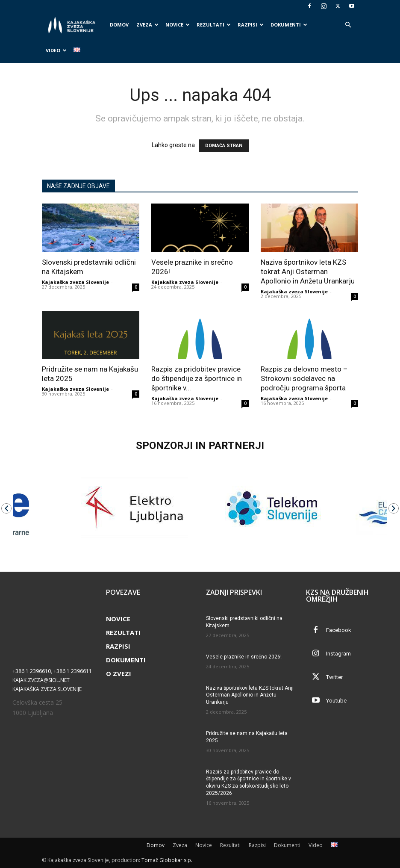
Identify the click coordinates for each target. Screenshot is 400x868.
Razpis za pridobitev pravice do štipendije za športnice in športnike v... (197, 378)
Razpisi (251, 25)
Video (56, 50)
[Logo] (74, 25)
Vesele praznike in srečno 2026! (244, 657)
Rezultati (214, 25)
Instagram (338, 654)
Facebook (339, 630)
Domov (119, 25)
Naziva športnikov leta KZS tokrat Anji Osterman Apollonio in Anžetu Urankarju (308, 272)
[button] (348, 25)
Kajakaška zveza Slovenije (75, 282)
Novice (178, 25)
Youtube (336, 701)
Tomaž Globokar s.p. (167, 860)
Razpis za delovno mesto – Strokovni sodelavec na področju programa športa (304, 378)
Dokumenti (289, 25)
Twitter (334, 677)
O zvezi (119, 673)
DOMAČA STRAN (224, 146)
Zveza (147, 25)
